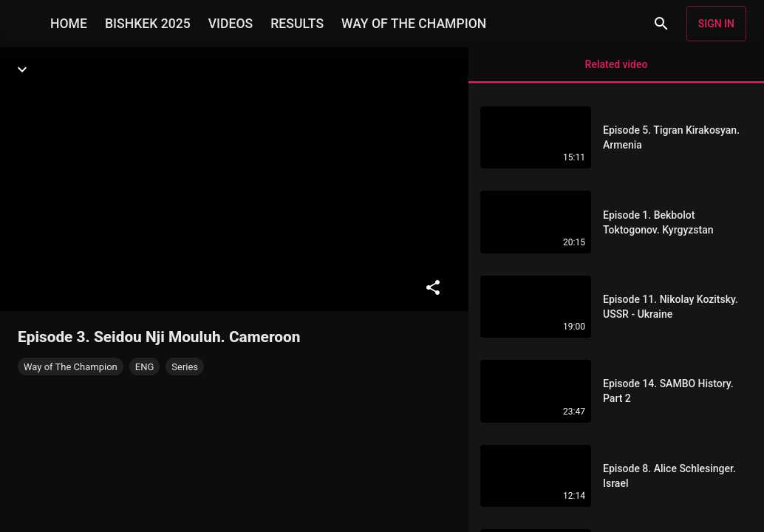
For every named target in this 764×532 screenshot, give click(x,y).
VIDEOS (231, 24)
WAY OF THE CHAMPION (414, 24)
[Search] (661, 24)
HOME (69, 24)
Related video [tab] (616, 71)
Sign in (716, 24)
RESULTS (297, 24)
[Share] (433, 287)
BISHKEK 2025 (148, 24)
